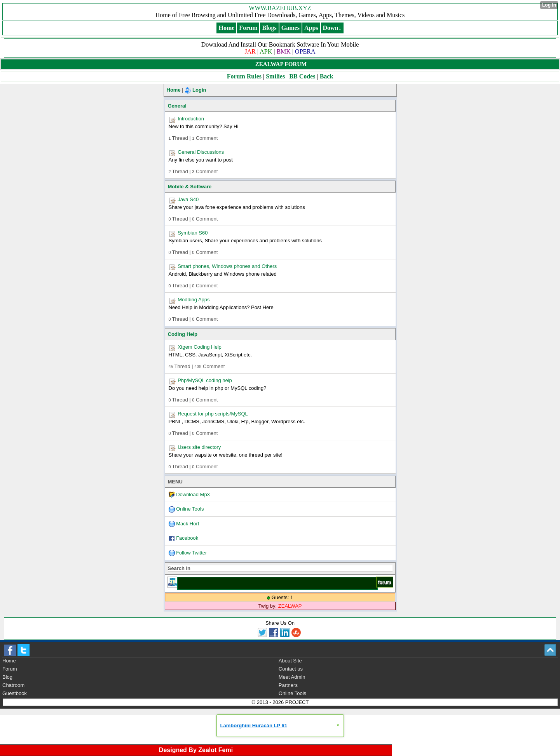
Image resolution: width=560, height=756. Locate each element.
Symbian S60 (193, 233)
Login (196, 90)
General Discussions (201, 152)
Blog (7, 677)
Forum (10, 669)
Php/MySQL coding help (205, 380)
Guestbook (15, 693)
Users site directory (199, 447)
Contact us (291, 669)
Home (174, 90)
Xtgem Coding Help (200, 347)
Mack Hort (188, 524)
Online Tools (190, 509)
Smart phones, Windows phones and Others (227, 266)
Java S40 (188, 199)
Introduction (191, 119)
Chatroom (13, 685)
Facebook (187, 538)
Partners (288, 685)
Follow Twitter (191, 553)
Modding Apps (194, 300)
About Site (290, 661)
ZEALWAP (290, 606)
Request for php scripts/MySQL (213, 414)
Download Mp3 (193, 494)
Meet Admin (292, 677)
